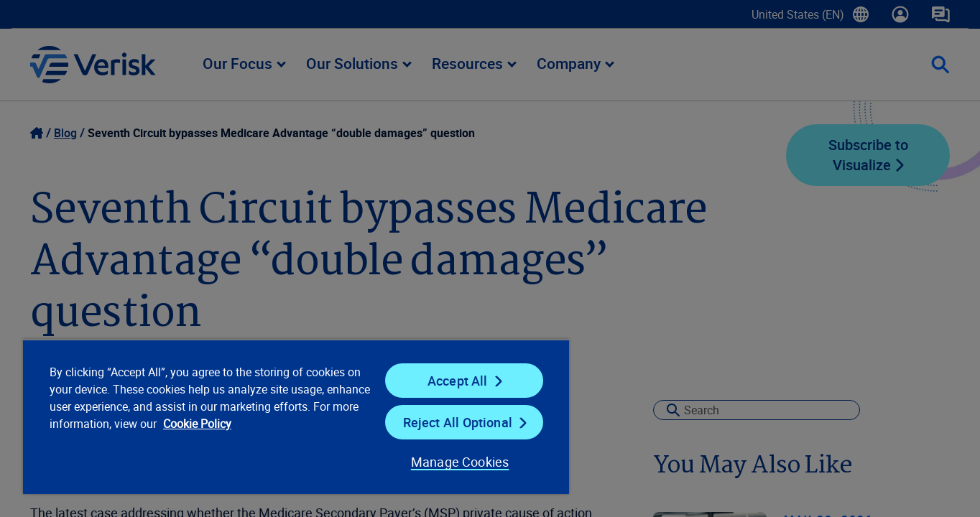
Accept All (458, 381)
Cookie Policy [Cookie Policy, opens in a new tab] (197, 424)
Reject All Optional (458, 422)
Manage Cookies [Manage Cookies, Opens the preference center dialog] (460, 462)
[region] (296, 416)
